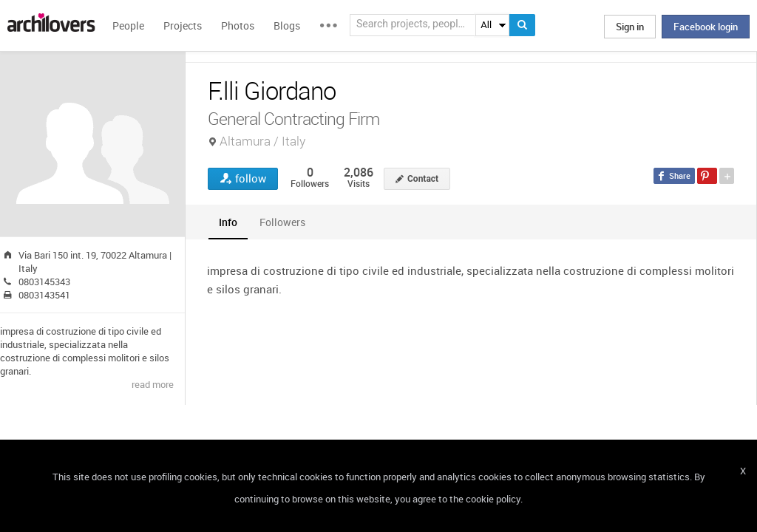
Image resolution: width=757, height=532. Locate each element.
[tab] (228, 222)
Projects (183, 25)
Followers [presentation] (282, 222)
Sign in (630, 27)
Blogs (287, 25)
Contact (423, 179)
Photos (238, 25)
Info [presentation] (228, 222)
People (128, 25)
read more (153, 384)
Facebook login (706, 27)
